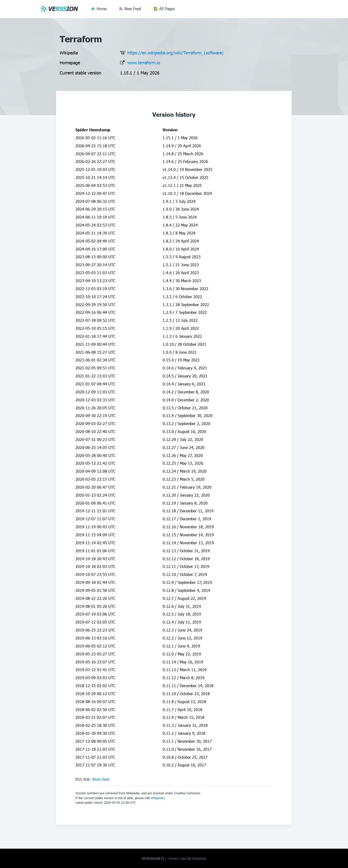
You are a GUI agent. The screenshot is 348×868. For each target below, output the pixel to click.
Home (102, 9)
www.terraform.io (144, 63)
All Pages (167, 9)
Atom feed (101, 779)
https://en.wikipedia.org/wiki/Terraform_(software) (175, 53)
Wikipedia (157, 798)
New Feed (133, 9)
